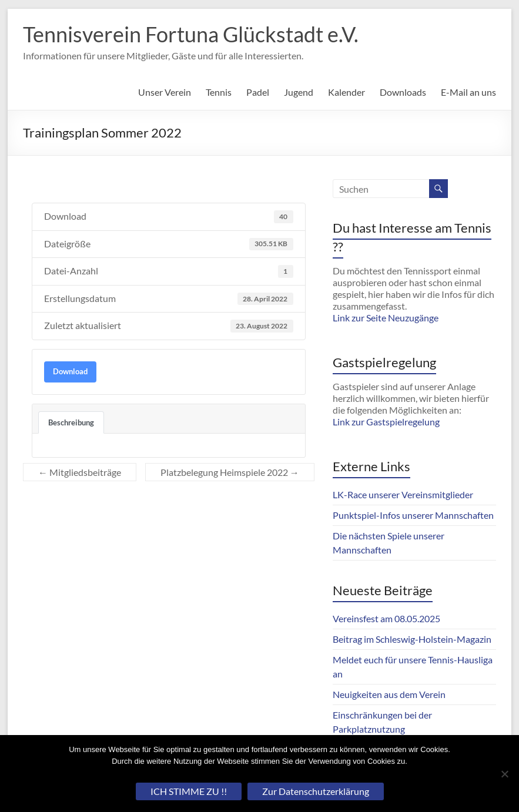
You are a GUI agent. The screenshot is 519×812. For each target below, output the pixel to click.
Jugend (299, 92)
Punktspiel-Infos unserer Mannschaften (413, 515)
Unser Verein (165, 92)
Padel (258, 92)
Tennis (219, 92)
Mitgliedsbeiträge (80, 472)
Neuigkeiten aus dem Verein (389, 694)
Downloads (403, 92)
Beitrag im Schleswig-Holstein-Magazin (412, 639)
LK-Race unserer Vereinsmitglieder (403, 494)
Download (70, 371)
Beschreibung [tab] (71, 422)
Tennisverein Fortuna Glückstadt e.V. (191, 34)
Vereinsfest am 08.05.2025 (386, 618)
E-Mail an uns (468, 92)
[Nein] (504, 774)
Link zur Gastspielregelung (386, 422)
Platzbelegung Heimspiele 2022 (230, 472)
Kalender (346, 92)
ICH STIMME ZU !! (189, 791)
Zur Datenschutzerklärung (316, 791)
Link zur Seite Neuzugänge (386, 318)
